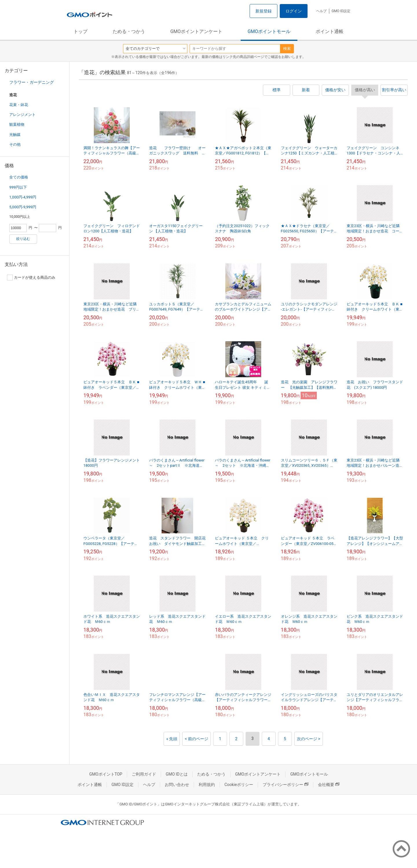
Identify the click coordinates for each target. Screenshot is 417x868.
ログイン (294, 11)
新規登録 (264, 11)
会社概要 (329, 785)
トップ (81, 31)
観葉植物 (17, 124)
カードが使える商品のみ (31, 278)
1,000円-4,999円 (23, 197)
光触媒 (15, 135)
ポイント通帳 (330, 31)
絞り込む (23, 239)
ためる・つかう (129, 31)
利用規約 (207, 785)
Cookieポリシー (239, 785)
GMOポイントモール (269, 31)
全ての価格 (19, 177)
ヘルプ (321, 11)
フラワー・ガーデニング (32, 82)
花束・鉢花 (19, 105)
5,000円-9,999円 (23, 207)
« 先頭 (172, 739)
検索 (287, 49)
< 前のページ (196, 739)
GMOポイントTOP (106, 774)
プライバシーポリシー (286, 785)
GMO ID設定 (341, 11)
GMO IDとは (177, 774)
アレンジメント (22, 115)
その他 (15, 144)
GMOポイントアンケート (196, 31)
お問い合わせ (177, 785)
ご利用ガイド (144, 774)
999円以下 (18, 187)
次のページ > (309, 739)
